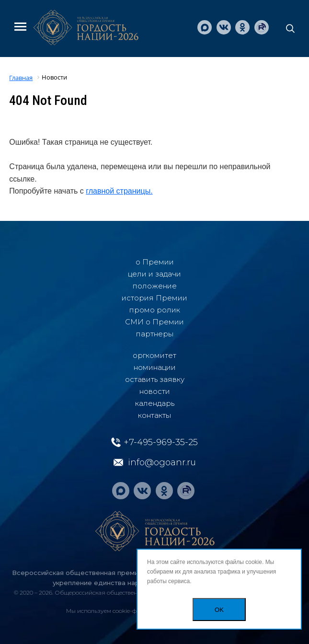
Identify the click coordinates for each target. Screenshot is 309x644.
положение (155, 286)
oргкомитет (154, 355)
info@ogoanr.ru (162, 462)
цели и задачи (154, 274)
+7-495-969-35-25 (161, 442)
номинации (155, 367)
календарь (155, 403)
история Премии (154, 298)
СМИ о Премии (154, 322)
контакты (154, 415)
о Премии (155, 262)
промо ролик (155, 310)
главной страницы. (119, 191)
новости (155, 391)
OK (219, 610)
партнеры (155, 334)
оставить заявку (155, 379)
